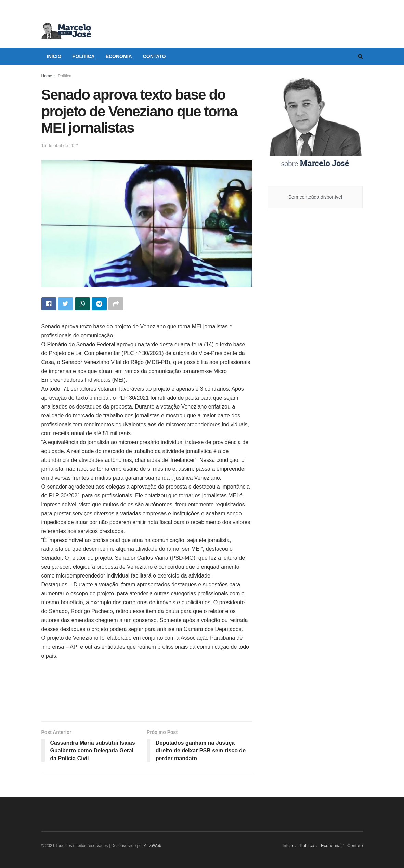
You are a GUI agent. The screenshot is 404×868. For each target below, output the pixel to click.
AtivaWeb (152, 846)
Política (83, 56)
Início (54, 56)
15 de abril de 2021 (60, 146)
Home (47, 76)
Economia (119, 56)
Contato (154, 56)
